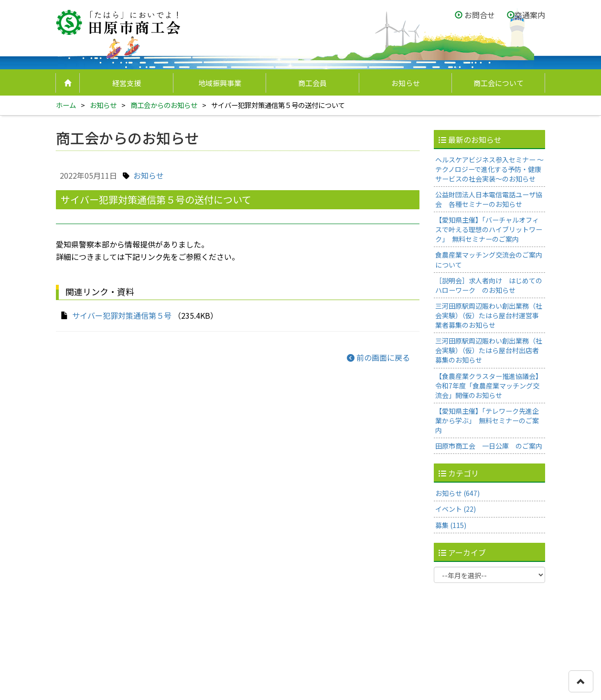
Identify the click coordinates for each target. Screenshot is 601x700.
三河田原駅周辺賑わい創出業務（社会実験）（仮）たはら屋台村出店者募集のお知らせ (489, 350)
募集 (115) (451, 525)
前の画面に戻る (378, 357)
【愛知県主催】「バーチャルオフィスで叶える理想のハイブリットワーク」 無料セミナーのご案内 (489, 229)
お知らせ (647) (457, 493)
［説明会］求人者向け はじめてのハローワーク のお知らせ (489, 285)
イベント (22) (456, 509)
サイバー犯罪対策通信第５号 (122, 315)
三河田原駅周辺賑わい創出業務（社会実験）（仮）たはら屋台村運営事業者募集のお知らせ (489, 315)
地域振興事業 (220, 83)
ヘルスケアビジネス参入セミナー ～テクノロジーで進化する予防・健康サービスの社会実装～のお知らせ (489, 169)
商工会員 (312, 83)
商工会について (499, 83)
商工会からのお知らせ (164, 105)
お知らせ (406, 83)
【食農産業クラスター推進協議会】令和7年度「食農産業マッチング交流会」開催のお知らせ (489, 386)
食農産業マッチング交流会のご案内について (489, 259)
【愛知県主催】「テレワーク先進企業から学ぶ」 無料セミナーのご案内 (487, 420)
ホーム (66, 105)
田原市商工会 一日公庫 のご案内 (489, 446)
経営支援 (127, 83)
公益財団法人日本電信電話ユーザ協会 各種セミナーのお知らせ (489, 199)
